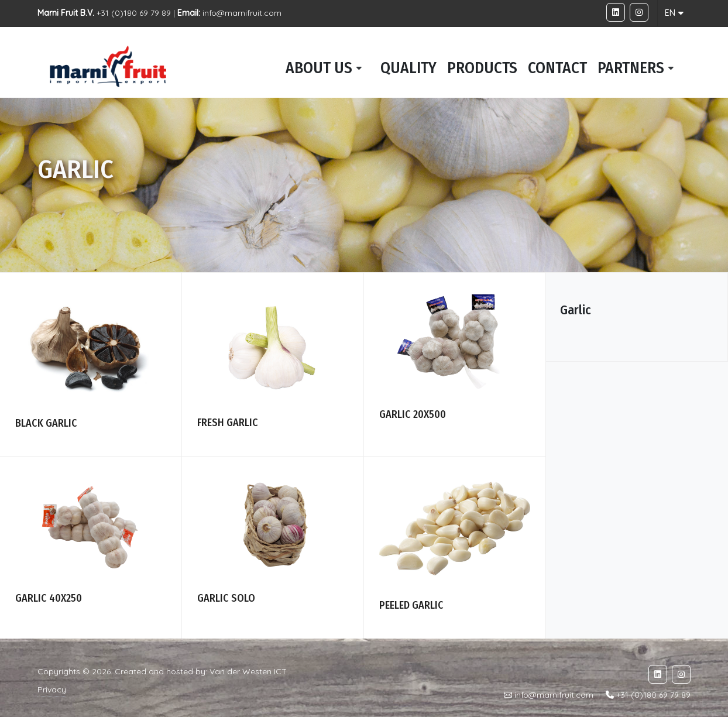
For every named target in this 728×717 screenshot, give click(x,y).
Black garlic (46, 423)
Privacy (52, 689)
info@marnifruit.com (242, 13)
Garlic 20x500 (413, 414)
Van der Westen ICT (248, 671)
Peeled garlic (411, 605)
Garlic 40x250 (49, 598)
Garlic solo (226, 598)
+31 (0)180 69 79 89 (653, 695)
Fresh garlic (228, 423)
